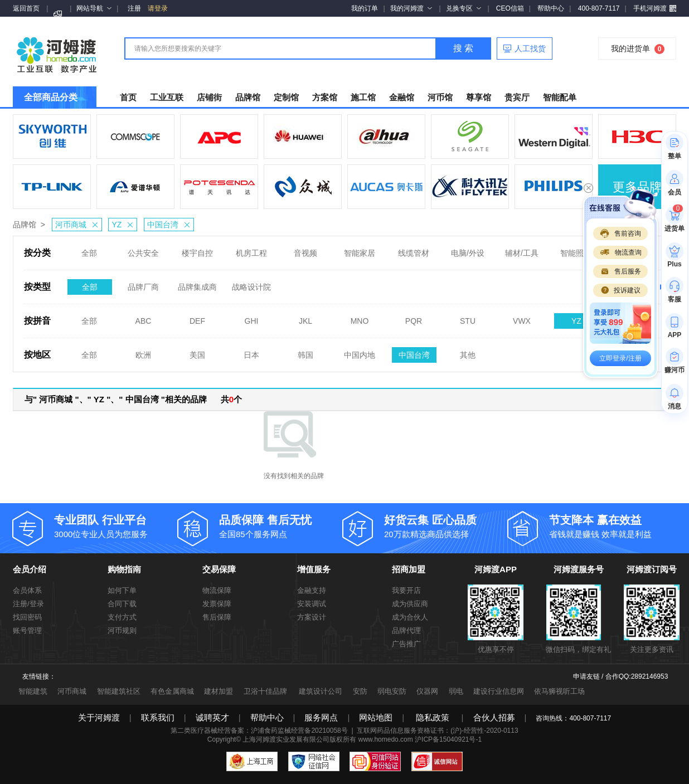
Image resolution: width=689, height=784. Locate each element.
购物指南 (124, 569)
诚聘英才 (212, 717)
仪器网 (427, 691)
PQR (414, 318)
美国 (197, 352)
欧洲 (143, 352)
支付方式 (122, 617)
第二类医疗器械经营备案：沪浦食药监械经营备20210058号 (259, 731)
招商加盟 (409, 569)
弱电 (456, 691)
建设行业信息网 (499, 691)
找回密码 (27, 617)
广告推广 (406, 644)
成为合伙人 (410, 617)
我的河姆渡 (411, 8)
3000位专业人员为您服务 (116, 526)
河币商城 (78, 225)
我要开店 (406, 590)
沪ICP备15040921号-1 (448, 739)
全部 (89, 250)
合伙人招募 (494, 717)
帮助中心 (551, 8)
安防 (360, 691)
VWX (522, 318)
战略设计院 (251, 284)
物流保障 (217, 590)
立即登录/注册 (620, 358)
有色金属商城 (172, 691)
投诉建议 (620, 290)
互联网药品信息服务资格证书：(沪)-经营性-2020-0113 (437, 731)
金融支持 (312, 590)
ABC (144, 318)
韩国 (305, 352)
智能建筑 (33, 691)
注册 (134, 8)
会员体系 (27, 590)
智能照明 (576, 250)
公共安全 (143, 250)
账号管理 (27, 630)
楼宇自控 (197, 250)
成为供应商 (410, 604)
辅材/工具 (522, 250)
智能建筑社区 (119, 691)
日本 (251, 352)
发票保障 (217, 604)
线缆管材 (414, 250)
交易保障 (219, 569)
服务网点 (321, 717)
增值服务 (314, 569)
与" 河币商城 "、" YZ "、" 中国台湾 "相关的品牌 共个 (133, 400)
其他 (468, 352)
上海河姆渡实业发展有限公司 (286, 739)
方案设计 (312, 617)
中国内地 (360, 352)
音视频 (305, 250)
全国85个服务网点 (281, 526)
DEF (197, 318)
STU (468, 318)
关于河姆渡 (99, 717)
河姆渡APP (496, 569)
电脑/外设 (468, 250)
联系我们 (158, 717)
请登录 (158, 8)
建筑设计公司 (321, 691)
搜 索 (463, 48)
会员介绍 (30, 569)
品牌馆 (25, 225)
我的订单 (365, 8)
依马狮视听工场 (559, 691)
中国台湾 (170, 225)
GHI (252, 318)
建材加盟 (219, 691)
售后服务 (620, 271)
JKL (305, 318)
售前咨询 (620, 233)
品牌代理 (406, 630)
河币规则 (122, 630)
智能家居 (360, 250)
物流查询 (620, 252)
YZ (124, 225)
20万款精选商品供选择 (446, 526)
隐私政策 (433, 717)
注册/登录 (28, 604)
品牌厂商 (143, 284)
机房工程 (251, 250)
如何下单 (122, 590)
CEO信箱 (510, 8)
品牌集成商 (197, 284)
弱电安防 (392, 691)
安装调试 (312, 604)
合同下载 (122, 604)
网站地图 (376, 717)
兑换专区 (464, 8)
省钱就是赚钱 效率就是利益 (611, 526)
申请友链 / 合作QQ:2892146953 (621, 676)
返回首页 (26, 8)
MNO (360, 318)
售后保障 (217, 617)
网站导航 (94, 8)
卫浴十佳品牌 (265, 691)
